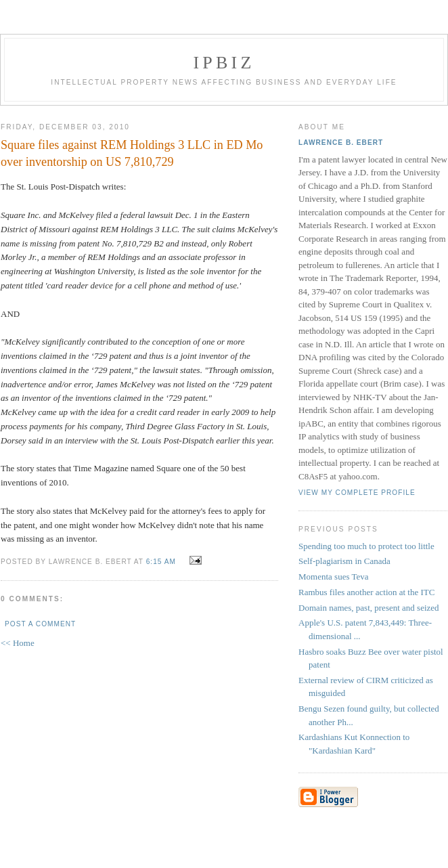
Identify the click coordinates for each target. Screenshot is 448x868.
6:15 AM (161, 562)
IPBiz (224, 63)
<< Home (18, 643)
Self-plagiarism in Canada (344, 561)
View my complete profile (357, 493)
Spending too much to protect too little (366, 546)
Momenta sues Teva (334, 577)
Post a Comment (40, 624)
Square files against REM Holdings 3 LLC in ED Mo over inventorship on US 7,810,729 (132, 153)
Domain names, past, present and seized (369, 608)
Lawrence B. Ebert (341, 143)
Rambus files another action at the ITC (366, 592)
